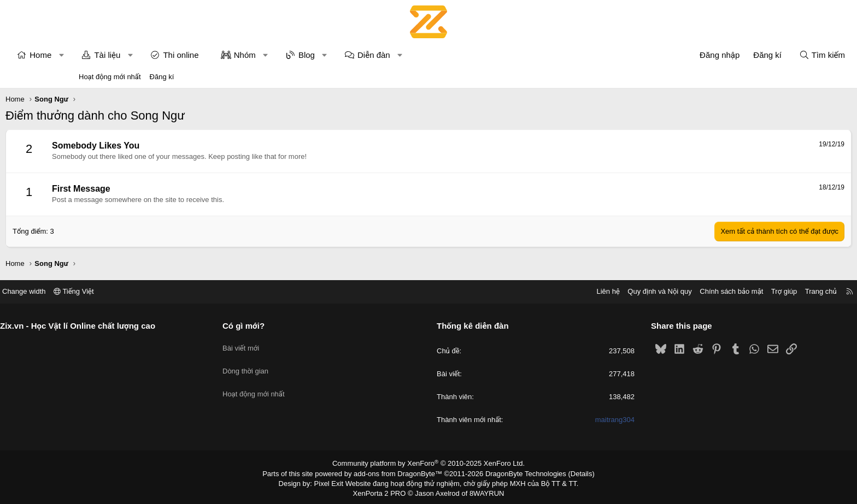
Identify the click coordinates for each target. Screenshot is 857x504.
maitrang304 (574, 420)
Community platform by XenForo (429, 464)
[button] (135, 55)
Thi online (254, 55)
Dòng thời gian (286, 364)
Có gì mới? (284, 326)
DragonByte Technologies (518, 473)
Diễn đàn (447, 55)
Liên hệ (526, 291)
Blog (380, 55)
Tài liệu (180, 55)
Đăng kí (162, 77)
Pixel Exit (336, 482)
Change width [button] (105, 291)
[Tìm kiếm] (749, 55)
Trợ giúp (703, 291)
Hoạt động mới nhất (110, 77)
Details (570, 473)
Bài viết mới (282, 344)
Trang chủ (739, 291)
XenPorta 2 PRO (383, 491)
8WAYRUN (482, 491)
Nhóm (318, 55)
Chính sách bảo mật (650, 291)
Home (114, 55)
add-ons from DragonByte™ (400, 473)
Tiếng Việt (155, 291)
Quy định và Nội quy (578, 291)
